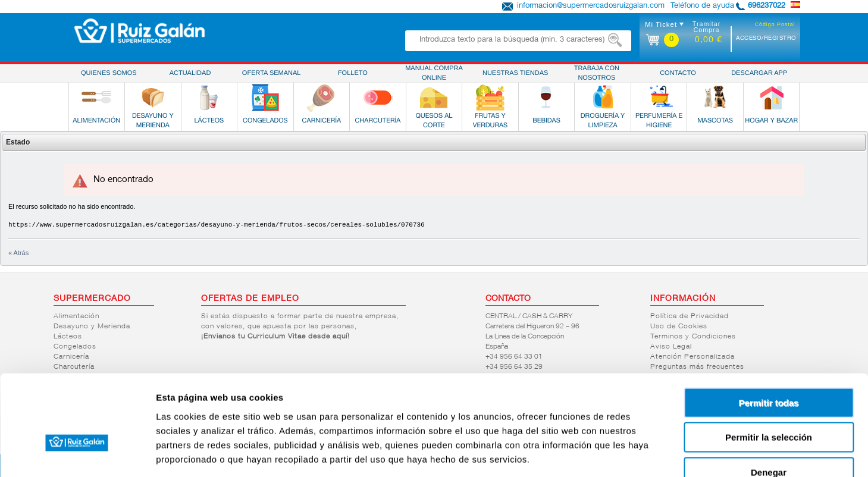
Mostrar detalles (644, 454)
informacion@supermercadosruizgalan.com (591, 6)
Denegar (769, 401)
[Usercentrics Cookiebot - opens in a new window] (77, 454)
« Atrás (18, 253)
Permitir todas (769, 332)
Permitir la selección (769, 367)
